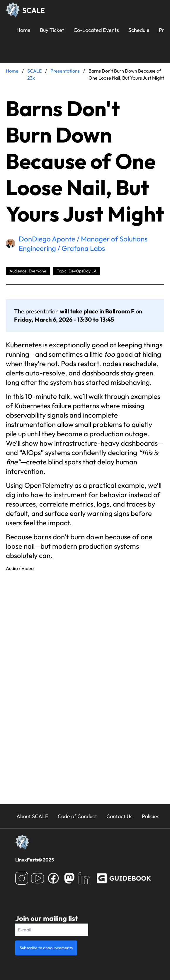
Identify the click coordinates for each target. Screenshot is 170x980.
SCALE (34, 10)
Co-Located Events (96, 30)
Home (23, 30)
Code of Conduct (77, 816)
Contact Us (119, 816)
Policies (151, 816)
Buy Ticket (52, 30)
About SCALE (32, 816)
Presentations (65, 71)
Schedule (139, 30)
